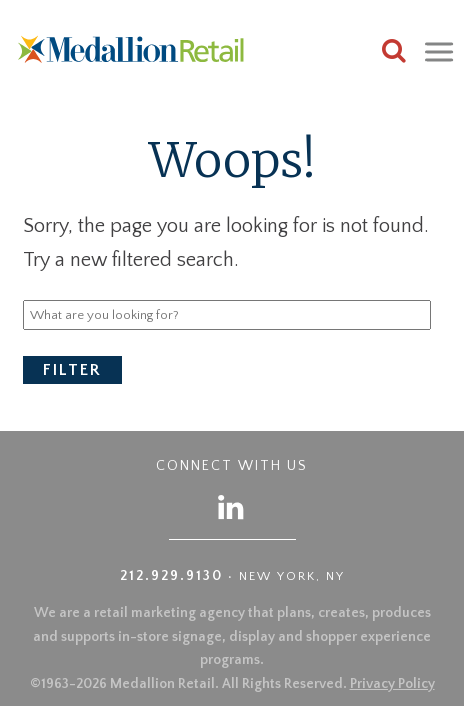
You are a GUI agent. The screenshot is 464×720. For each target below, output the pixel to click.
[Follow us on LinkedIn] (232, 506)
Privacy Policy (392, 684)
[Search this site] (394, 53)
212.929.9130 (171, 576)
